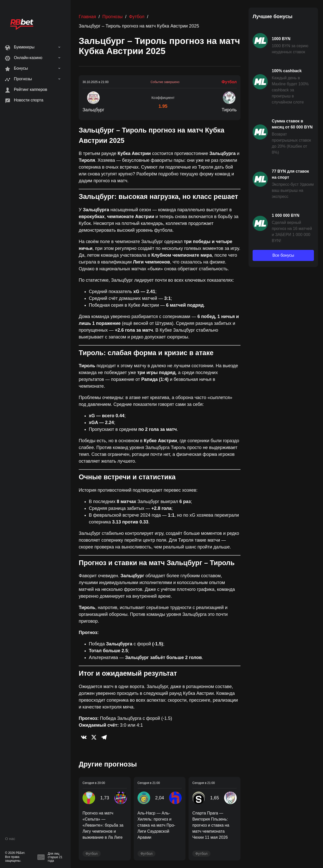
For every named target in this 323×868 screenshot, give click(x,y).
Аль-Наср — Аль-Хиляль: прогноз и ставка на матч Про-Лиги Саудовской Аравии (156, 825)
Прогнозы (23, 79)
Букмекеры (24, 47)
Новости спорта (29, 100)
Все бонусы (283, 255)
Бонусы (21, 68)
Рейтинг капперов (31, 89)
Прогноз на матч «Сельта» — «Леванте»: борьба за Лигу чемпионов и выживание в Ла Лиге (103, 825)
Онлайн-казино (28, 58)
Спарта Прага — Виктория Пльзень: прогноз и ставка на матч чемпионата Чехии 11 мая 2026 (211, 825)
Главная (87, 17)
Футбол (137, 17)
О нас (10, 839)
